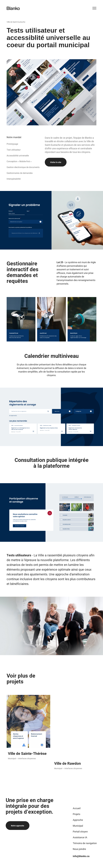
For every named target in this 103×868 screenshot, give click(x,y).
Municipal (78, 826)
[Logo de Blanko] (13, 9)
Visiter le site (56, 174)
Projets (76, 814)
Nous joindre (79, 849)
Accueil (77, 808)
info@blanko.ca (81, 856)
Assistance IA (80, 837)
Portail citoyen (80, 832)
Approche (78, 820)
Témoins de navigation (85, 843)
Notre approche (18, 826)
